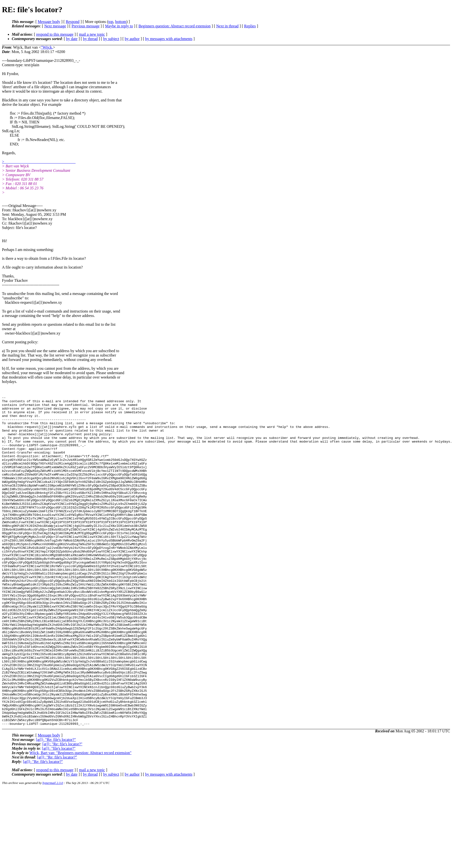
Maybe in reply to (119, 26)
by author (132, 39)
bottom (121, 22)
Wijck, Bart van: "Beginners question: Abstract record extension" (80, 819)
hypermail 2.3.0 (53, 849)
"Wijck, (47, 47)
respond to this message (55, 34)
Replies (250, 26)
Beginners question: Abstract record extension (175, 26)
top (111, 22)
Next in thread (227, 26)
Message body (49, 22)
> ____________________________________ (39, 162)
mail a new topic (92, 34)
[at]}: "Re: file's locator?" (56, 806)
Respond (73, 22)
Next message (55, 26)
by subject (111, 39)
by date (72, 39)
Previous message (86, 26)
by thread (90, 39)
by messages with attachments (169, 39)
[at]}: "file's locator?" (59, 814)
